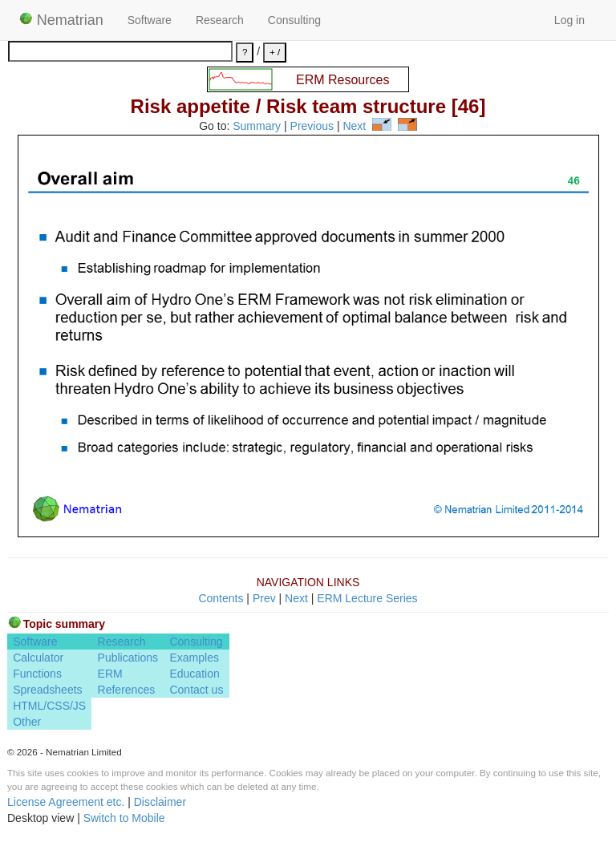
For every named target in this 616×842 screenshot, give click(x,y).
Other (27, 722)
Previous (312, 127)
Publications (128, 658)
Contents (221, 598)
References (127, 690)
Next (354, 127)
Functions (37, 674)
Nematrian (61, 20)
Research (220, 20)
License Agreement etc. (66, 802)
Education (194, 674)
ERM (110, 674)
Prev (264, 598)
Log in (569, 20)
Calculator (38, 658)
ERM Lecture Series (367, 598)
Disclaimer (160, 802)
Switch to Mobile (124, 818)
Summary (257, 127)
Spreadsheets (47, 690)
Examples (194, 658)
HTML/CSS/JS (49, 706)
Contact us (196, 690)
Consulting (294, 20)
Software (150, 20)
